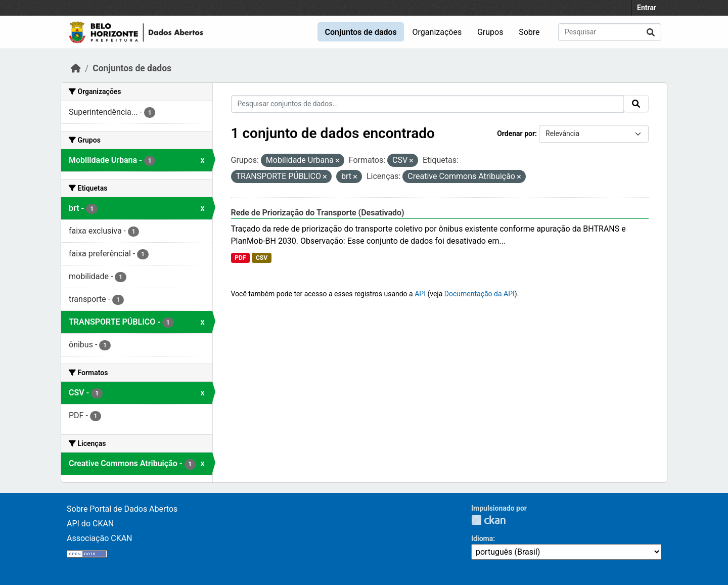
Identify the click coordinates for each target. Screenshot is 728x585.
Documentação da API (480, 294)
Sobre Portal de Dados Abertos (122, 509)
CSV (262, 258)
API (420, 294)
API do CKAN (90, 524)
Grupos (490, 32)
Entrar (647, 8)
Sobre (529, 32)
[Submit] (651, 32)
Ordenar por (516, 133)
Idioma (482, 538)
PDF (240, 258)
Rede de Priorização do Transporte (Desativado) (318, 213)
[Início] (76, 68)
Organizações (437, 32)
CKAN (488, 520)
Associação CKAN (100, 538)
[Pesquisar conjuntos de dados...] (610, 32)
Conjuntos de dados (360, 32)
